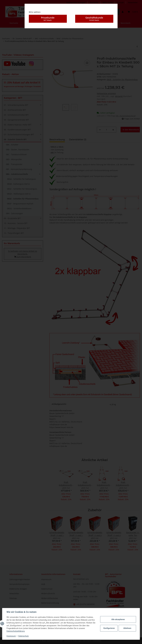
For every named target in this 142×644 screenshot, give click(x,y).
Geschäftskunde (94, 19)
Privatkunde (48, 19)
